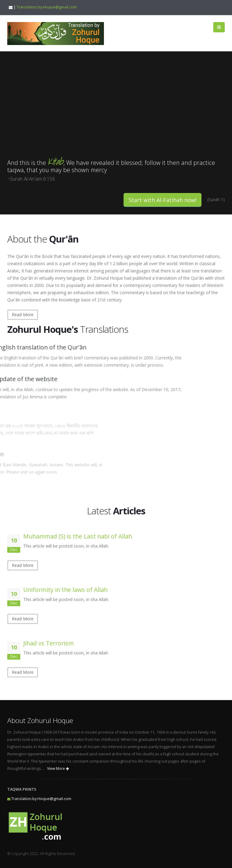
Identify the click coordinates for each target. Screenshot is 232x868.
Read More (23, 315)
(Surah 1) (216, 199)
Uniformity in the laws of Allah (65, 590)
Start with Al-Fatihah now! (163, 200)
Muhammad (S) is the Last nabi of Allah (78, 536)
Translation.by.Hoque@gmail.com (47, 7)
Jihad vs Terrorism (48, 643)
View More (58, 768)
